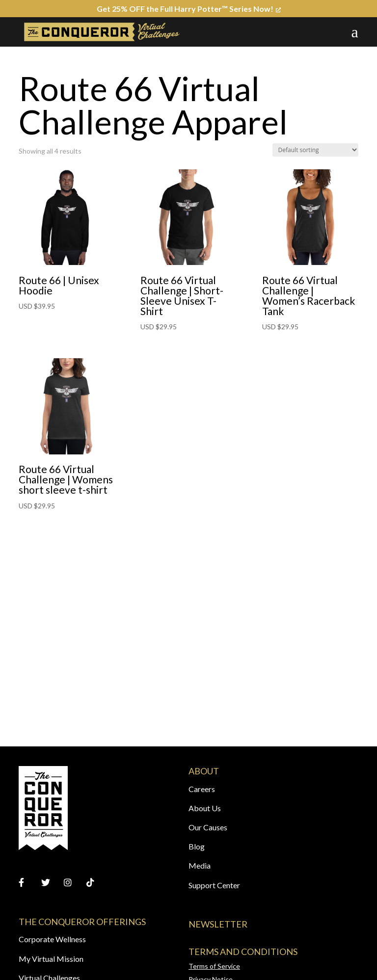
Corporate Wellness (52, 939)
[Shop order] (315, 150)
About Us (205, 808)
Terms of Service (214, 966)
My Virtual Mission (51, 959)
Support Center (214, 885)
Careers (202, 789)
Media (200, 865)
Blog (197, 846)
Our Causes (208, 827)
